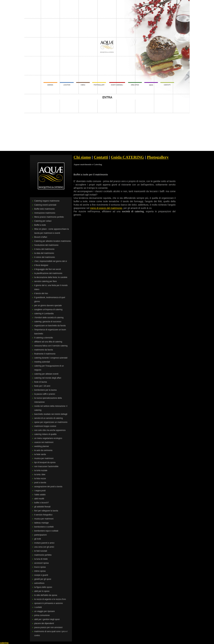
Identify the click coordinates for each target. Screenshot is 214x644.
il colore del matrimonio (45, 257)
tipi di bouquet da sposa (45, 462)
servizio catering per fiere (45, 281)
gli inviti (38, 539)
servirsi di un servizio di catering (48, 418)
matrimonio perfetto (43, 555)
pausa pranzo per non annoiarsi (48, 627)
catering (4, 643)
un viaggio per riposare (44, 611)
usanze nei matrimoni (44, 442)
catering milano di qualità (45, 434)
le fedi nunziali (41, 551)
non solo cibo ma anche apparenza (50, 430)
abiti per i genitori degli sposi (47, 619)
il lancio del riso (41, 293)
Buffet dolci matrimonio (44, 209)
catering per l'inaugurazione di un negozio (49, 368)
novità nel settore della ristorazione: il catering (51, 408)
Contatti (101, 157)
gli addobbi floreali (42, 507)
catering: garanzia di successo (48, 322)
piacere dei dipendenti (44, 623)
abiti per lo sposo (42, 591)
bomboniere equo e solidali (46, 531)
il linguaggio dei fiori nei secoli (48, 269)
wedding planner (42, 446)
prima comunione (42, 615)
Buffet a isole (40, 225)
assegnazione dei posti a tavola (48, 487)
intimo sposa (40, 571)
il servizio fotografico (43, 515)
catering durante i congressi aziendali (51, 358)
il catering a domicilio (44, 338)
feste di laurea (41, 382)
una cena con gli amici (44, 547)
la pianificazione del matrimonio (48, 273)
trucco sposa (40, 567)
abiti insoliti (39, 499)
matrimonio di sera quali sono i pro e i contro (51, 633)
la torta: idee (40, 474)
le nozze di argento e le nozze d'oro (50, 599)
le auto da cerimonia (43, 450)
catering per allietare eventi (46, 374)
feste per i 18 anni (42, 386)
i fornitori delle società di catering (49, 318)
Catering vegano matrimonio (47, 201)
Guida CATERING (127, 157)
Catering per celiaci (43, 221)
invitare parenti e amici (44, 543)
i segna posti (40, 491)
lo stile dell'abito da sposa (46, 595)
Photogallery (158, 157)
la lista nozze (40, 479)
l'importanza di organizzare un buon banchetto (50, 332)
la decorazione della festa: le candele (51, 277)
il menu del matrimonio (44, 249)
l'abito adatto (40, 495)
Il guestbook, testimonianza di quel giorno (50, 299)
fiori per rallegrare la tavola (46, 511)
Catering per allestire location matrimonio (52, 241)
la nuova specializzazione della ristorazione (48, 400)
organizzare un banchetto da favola (50, 326)
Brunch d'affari (41, 237)
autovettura (39, 583)
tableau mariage (41, 523)
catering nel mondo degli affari (48, 378)
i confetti (38, 607)
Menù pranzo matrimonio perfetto (49, 217)
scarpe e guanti (41, 575)
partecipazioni (40, 535)
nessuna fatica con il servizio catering (51, 346)
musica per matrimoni (44, 458)
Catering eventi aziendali (45, 205)
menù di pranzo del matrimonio (106, 208)
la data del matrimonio (44, 253)
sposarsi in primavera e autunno (49, 603)
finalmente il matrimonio (45, 354)
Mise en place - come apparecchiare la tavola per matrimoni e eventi (51, 231)
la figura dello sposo (43, 587)
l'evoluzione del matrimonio (46, 245)
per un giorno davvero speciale (48, 305)
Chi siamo (82, 157)
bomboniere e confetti (44, 527)
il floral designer (41, 265)
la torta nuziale (41, 470)
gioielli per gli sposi (43, 579)
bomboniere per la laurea (45, 390)
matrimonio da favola (44, 350)
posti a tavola (40, 483)
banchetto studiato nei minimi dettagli (51, 414)
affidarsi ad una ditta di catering (48, 342)
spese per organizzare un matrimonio (51, 422)
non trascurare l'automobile (46, 466)
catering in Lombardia (44, 314)
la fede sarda (40, 454)
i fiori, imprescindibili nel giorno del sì (51, 261)
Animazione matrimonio (45, 213)
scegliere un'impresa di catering (48, 310)
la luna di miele (41, 559)
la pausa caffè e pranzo (45, 394)
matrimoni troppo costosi (45, 426)
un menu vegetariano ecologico (48, 438)
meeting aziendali (42, 362)
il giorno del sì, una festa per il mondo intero (51, 287)
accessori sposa (41, 563)
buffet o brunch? (42, 503)
